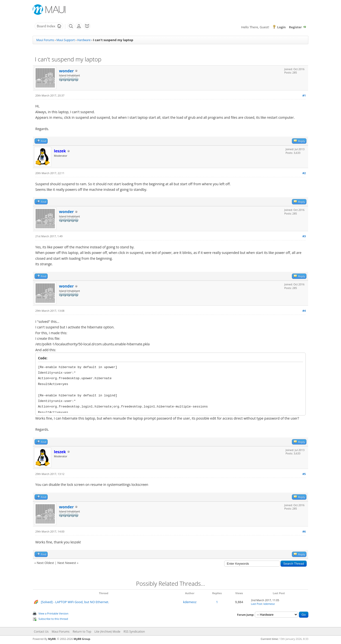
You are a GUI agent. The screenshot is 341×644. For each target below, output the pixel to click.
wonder (66, 71)
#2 (304, 173)
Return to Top (82, 632)
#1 (304, 95)
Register (295, 27)
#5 (304, 474)
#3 (304, 236)
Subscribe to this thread (53, 619)
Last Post (256, 604)
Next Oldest (45, 563)
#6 (304, 531)
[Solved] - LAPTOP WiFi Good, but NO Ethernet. (75, 602)
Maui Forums (45, 40)
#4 (304, 311)
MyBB (52, 639)
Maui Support (66, 40)
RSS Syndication (134, 632)
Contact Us (41, 632)
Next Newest (67, 563)
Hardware (84, 40)
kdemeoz (190, 602)
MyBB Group (82, 639)
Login (281, 27)
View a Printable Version (53, 613)
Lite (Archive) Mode (107, 632)
